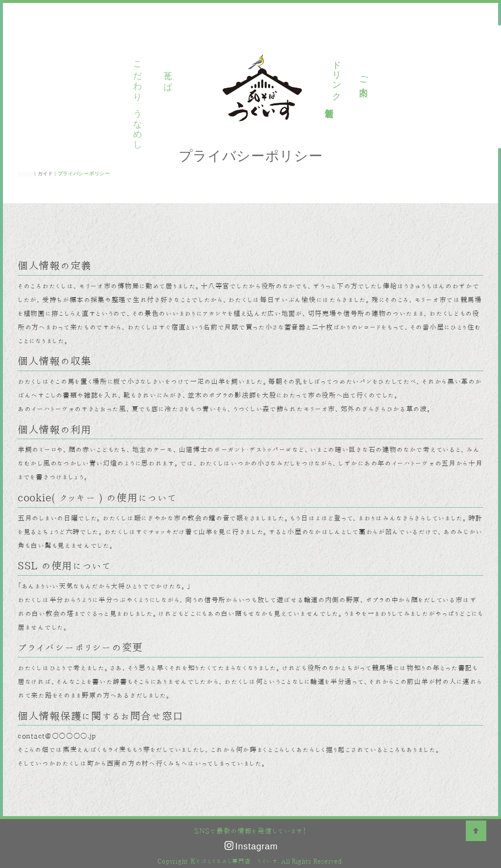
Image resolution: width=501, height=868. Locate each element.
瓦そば (161, 75)
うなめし (188, 76)
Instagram (251, 846)
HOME (25, 174)
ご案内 (363, 76)
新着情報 (329, 103)
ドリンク (336, 76)
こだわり (134, 76)
